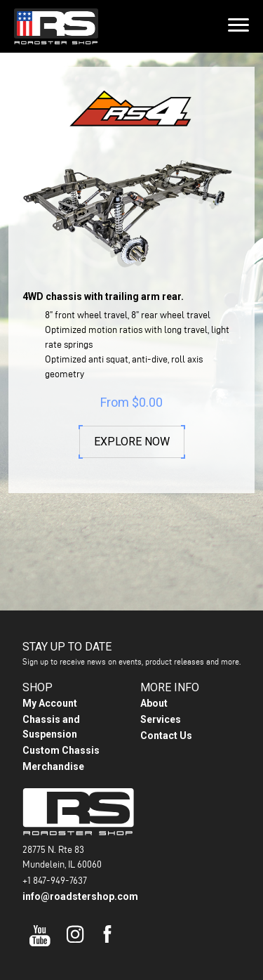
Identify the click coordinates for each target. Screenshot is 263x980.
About (154, 684)
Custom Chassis (61, 731)
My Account (50, 684)
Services (161, 700)
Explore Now (132, 442)
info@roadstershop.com (80, 878)
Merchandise (53, 747)
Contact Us (166, 717)
